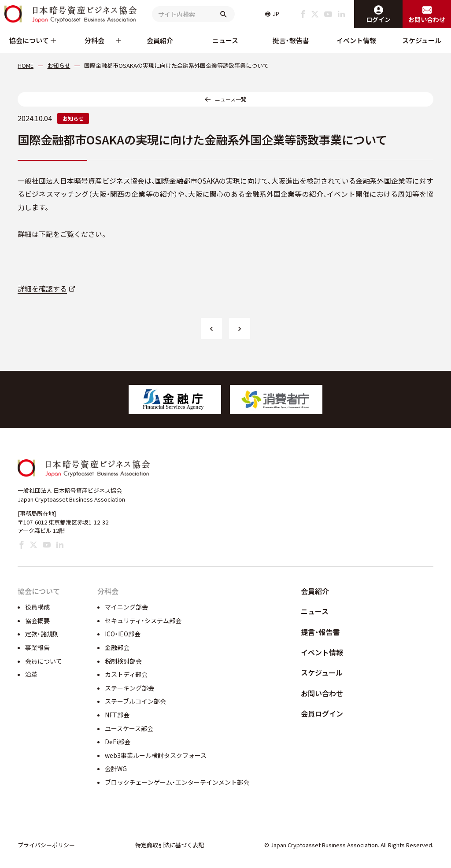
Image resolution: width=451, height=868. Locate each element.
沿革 (31, 674)
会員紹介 (160, 40)
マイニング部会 (126, 607)
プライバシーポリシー (46, 845)
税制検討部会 (123, 661)
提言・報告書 (291, 40)
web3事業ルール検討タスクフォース (156, 755)
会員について (44, 661)
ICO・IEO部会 (123, 634)
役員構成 (37, 607)
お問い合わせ (322, 693)
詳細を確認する (42, 289)
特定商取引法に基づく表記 (170, 845)
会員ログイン (322, 713)
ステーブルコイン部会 (135, 701)
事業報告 (37, 647)
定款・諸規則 (42, 634)
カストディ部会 (126, 674)
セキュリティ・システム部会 (143, 621)
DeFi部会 (118, 742)
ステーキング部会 (129, 688)
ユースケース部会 (129, 728)
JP (276, 14)
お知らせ (73, 118)
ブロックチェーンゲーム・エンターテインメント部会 (177, 782)
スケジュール (422, 40)
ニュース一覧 (231, 99)
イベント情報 (356, 40)
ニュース (225, 40)
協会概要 (37, 621)
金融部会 (117, 647)
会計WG (116, 768)
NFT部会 (117, 715)
